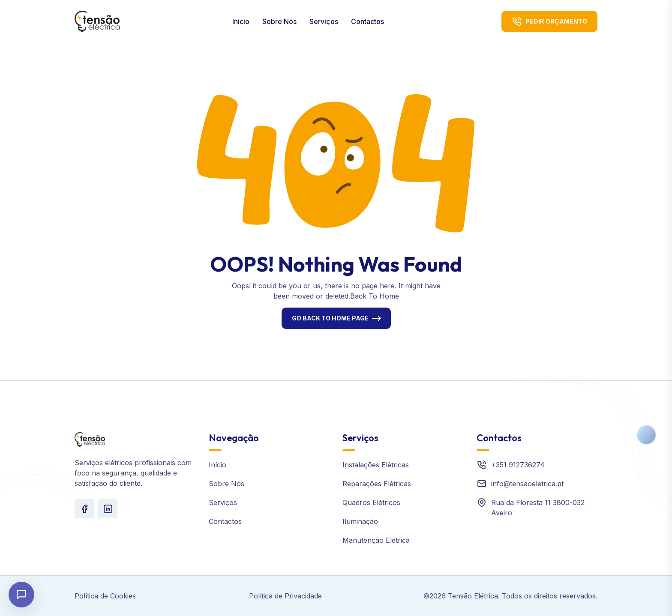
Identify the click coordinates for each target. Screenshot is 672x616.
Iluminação (360, 521)
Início (217, 465)
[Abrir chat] (21, 595)
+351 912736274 (518, 465)
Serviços (324, 21)
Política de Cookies (105, 596)
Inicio (241, 21)
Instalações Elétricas (376, 465)
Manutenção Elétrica (376, 540)
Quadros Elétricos (371, 502)
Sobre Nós (279, 21)
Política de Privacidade (285, 596)
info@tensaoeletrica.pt (527, 484)
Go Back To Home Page (330, 318)
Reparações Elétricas (377, 484)
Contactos (367, 21)
